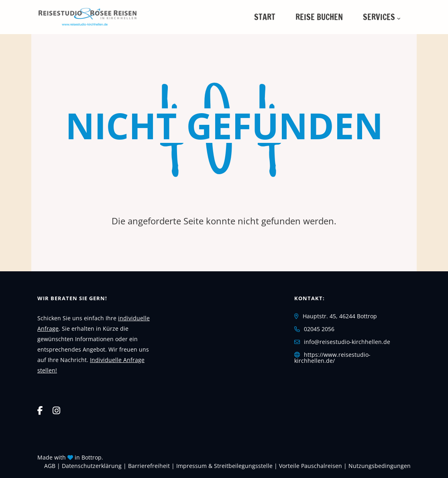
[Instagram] (56, 410)
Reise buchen (319, 17)
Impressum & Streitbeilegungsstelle (224, 466)
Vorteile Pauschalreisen (311, 466)
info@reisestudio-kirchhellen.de (347, 342)
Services (379, 17)
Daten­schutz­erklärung (92, 466)
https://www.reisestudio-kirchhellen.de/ (332, 358)
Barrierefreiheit (149, 466)
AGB (50, 466)
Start (265, 17)
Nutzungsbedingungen (380, 466)
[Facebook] (40, 410)
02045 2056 (319, 329)
